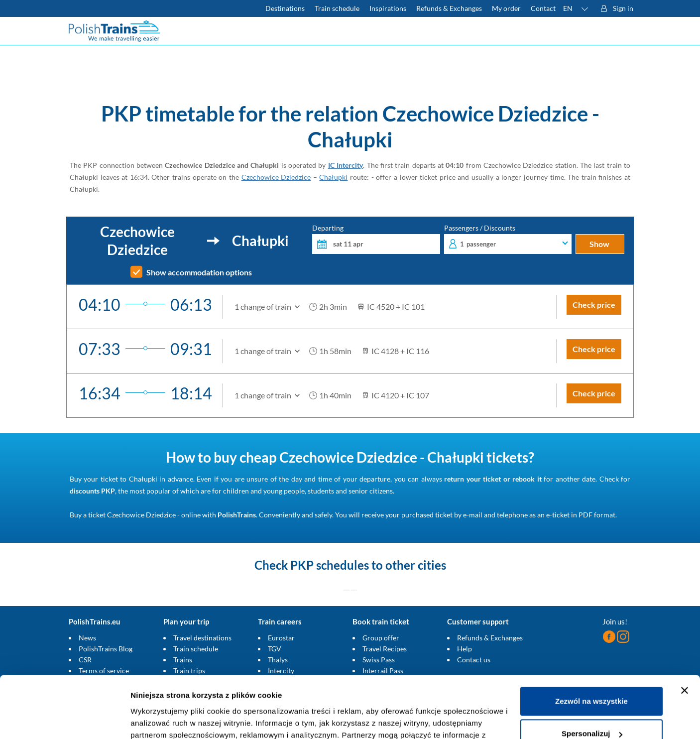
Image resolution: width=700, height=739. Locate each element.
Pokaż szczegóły (160, 719)
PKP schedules (330, 565)
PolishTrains (237, 515)
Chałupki (333, 177)
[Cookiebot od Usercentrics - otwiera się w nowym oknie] (64, 720)
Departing (376, 239)
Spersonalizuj (592, 678)
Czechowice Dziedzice (276, 177)
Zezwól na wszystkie (591, 646)
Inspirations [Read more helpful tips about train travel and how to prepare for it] (388, 8)
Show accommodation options (199, 272)
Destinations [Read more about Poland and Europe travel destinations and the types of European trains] (285, 8)
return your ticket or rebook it (493, 479)
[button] (576, 8)
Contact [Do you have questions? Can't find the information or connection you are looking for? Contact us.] (543, 8)
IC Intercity (346, 165)
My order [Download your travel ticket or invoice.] (506, 8)
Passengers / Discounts (508, 239)
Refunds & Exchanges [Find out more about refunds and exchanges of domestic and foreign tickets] (449, 8)
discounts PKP (92, 491)
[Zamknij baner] (685, 635)
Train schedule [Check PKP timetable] (337, 8)
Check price (594, 305)
